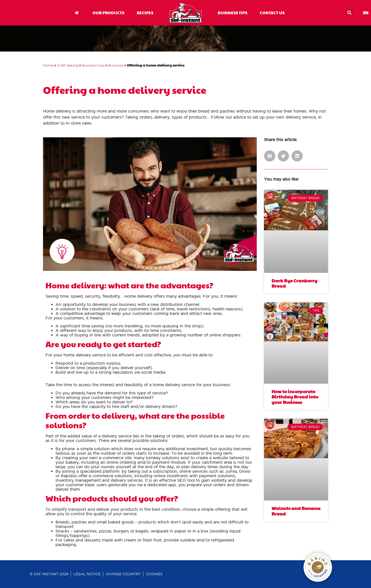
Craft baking (67, 65)
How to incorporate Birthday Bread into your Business (295, 397)
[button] (349, 13)
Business (116, 65)
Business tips (93, 65)
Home (48, 65)
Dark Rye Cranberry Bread (294, 283)
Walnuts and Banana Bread (296, 511)
